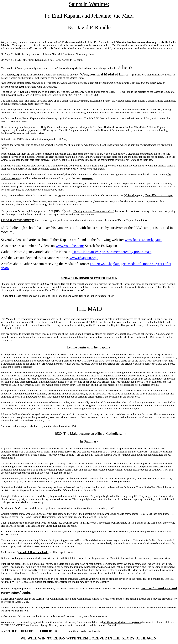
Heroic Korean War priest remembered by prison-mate (112, 252)
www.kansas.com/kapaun (143, 240)
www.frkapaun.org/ (84, 258)
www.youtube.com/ (70, 246)
